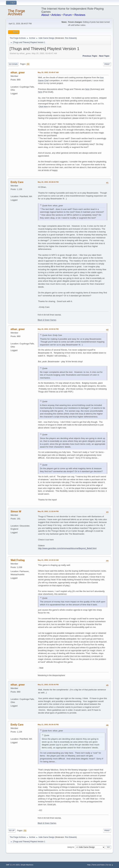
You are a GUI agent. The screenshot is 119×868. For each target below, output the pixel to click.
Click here (43, 107)
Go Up (12, 831)
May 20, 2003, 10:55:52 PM (48, 329)
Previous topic (90, 56)
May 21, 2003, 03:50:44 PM (48, 685)
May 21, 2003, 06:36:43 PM (48, 725)
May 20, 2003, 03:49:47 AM (48, 72)
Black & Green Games (47, 320)
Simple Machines (27, 865)
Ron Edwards (71, 38)
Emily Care (17, 182)
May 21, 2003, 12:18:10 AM (48, 560)
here (87, 89)
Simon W (16, 511)
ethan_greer (18, 73)
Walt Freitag (18, 560)
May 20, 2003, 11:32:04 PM (48, 511)
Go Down (13, 64)
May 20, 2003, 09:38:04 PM (48, 182)
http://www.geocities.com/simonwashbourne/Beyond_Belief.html (67, 548)
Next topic (104, 56)
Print (107, 64)
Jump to (71, 847)
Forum (68, 15)
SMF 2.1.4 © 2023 (13, 865)
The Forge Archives (16, 12)
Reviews (80, 15)
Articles (56, 15)
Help (89, 865)
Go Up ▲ (110, 865)
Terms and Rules (98, 865)
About (45, 15)
